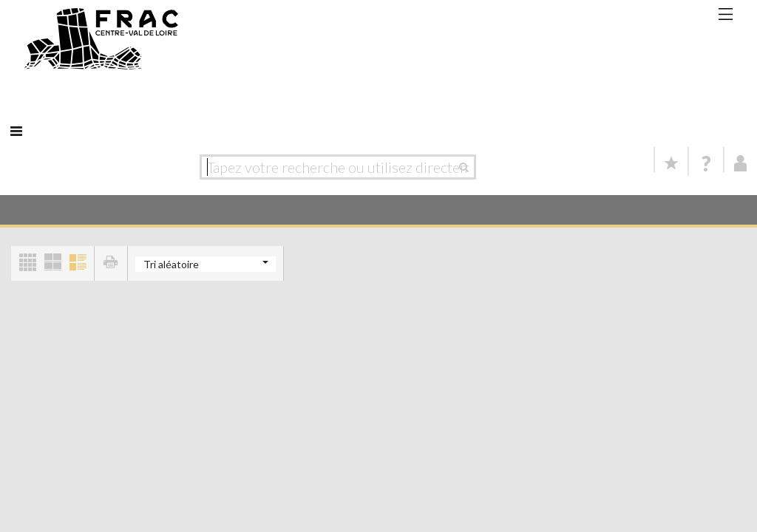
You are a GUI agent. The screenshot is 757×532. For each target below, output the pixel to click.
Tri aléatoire (171, 264)
